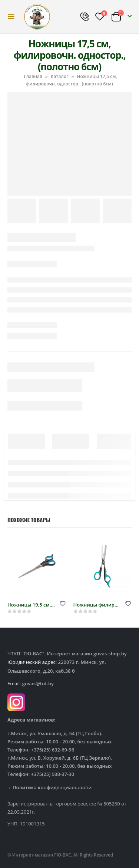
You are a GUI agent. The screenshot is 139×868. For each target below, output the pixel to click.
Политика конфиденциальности (52, 787)
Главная (33, 76)
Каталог (60, 76)
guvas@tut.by (38, 683)
